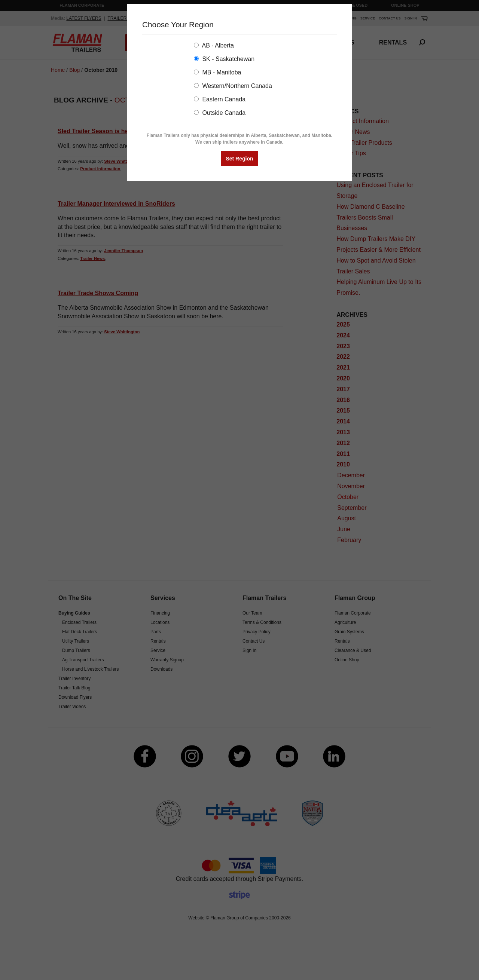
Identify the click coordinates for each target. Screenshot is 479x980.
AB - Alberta (214, 45)
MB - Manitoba (217, 72)
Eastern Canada (220, 99)
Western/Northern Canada (233, 86)
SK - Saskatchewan (224, 59)
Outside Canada (220, 113)
